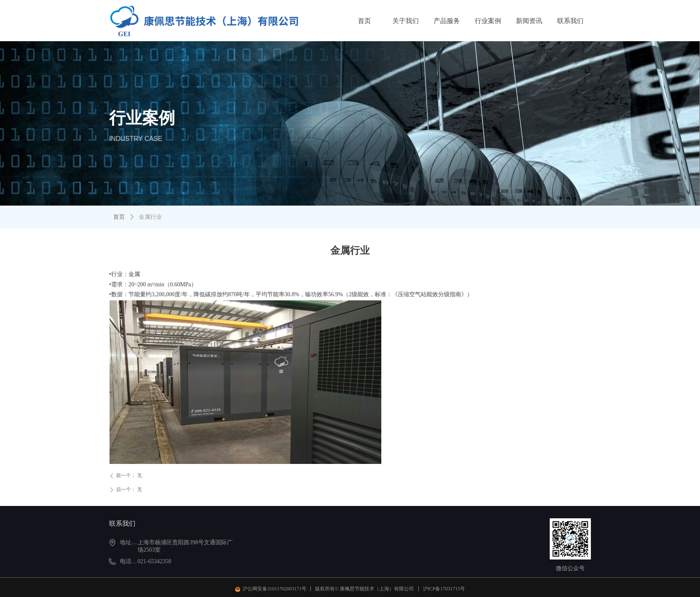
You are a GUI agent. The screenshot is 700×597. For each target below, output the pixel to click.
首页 (119, 217)
